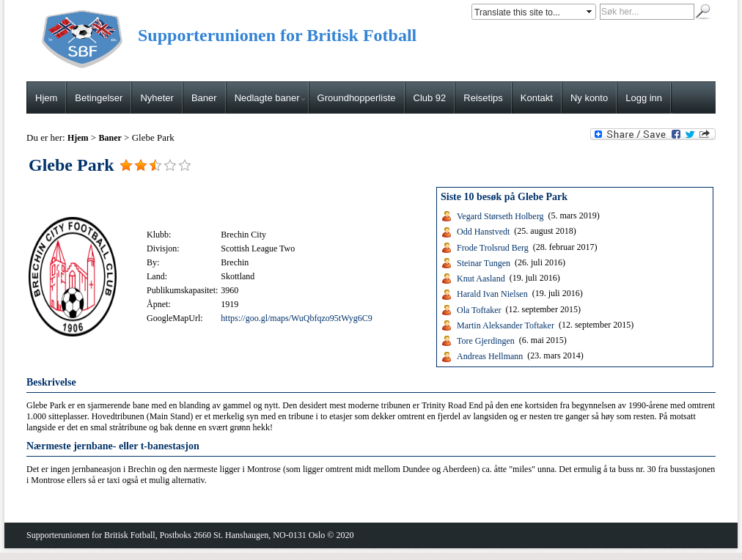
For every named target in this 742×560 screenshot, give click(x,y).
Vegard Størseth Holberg (500, 216)
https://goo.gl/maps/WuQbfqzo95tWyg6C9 (296, 318)
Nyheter (157, 98)
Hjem (46, 98)
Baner (204, 98)
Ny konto (589, 98)
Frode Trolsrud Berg (493, 247)
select (590, 12)
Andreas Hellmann (490, 356)
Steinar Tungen (484, 263)
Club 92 (430, 98)
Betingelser (99, 98)
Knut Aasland (481, 279)
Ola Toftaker (479, 309)
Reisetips (483, 98)
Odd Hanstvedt (483, 232)
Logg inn (644, 98)
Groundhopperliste (357, 98)
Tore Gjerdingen (486, 341)
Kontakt (537, 98)
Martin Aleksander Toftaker (506, 325)
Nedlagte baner (270, 98)
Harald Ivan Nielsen (492, 294)
